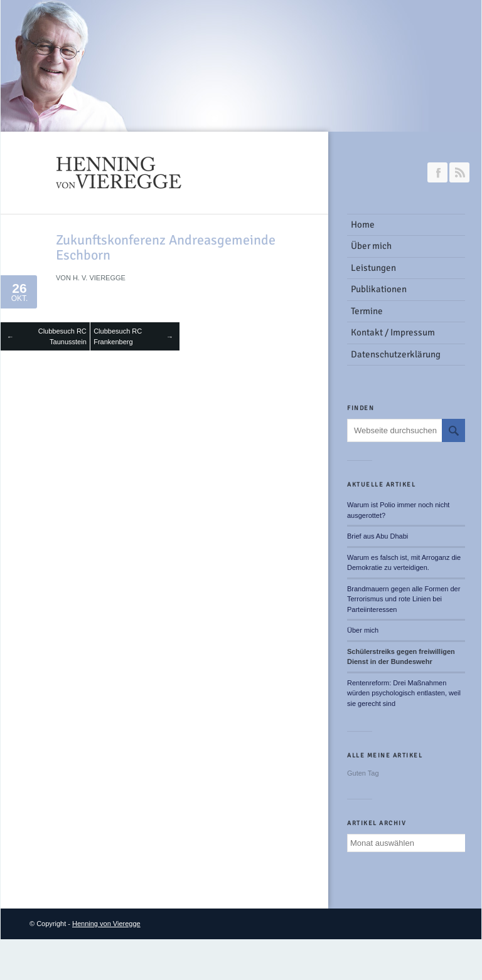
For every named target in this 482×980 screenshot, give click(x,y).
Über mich (363, 630)
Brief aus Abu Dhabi (378, 536)
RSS (459, 172)
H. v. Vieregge (99, 278)
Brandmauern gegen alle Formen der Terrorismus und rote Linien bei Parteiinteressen (404, 599)
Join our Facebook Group (437, 172)
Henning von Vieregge (106, 924)
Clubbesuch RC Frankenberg (118, 336)
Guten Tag (363, 773)
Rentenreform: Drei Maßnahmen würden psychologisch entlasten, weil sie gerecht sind (404, 693)
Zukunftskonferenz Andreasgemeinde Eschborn (166, 247)
